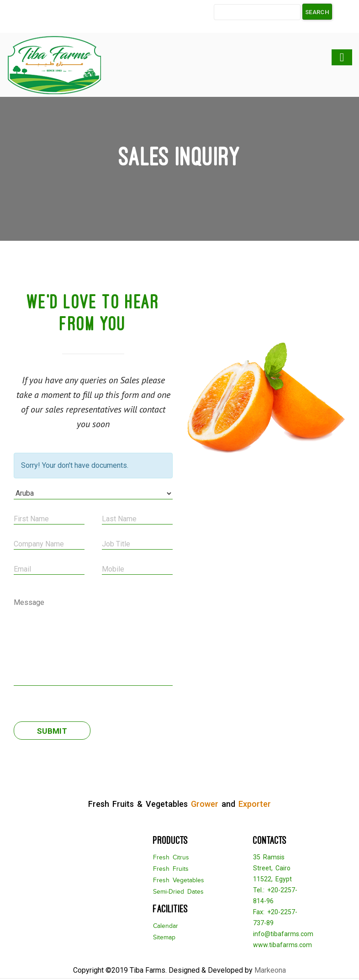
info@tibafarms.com (283, 934)
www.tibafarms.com (282, 945)
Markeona (270, 970)
